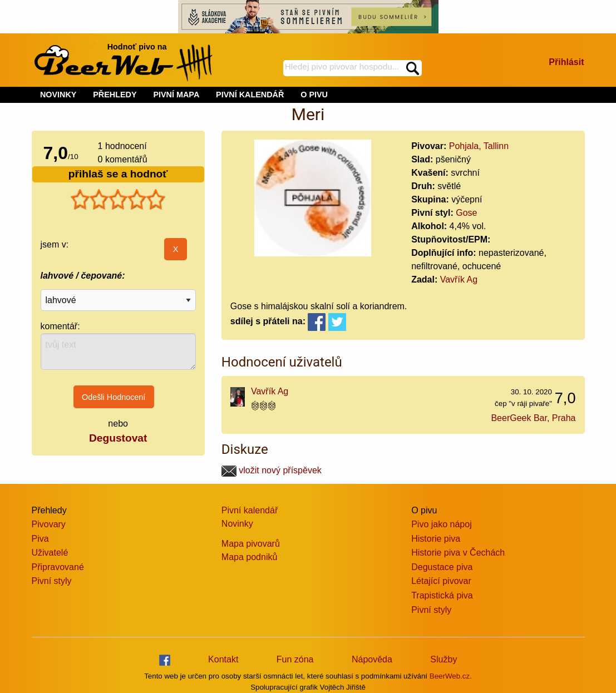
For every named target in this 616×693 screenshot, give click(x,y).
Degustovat (118, 438)
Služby (443, 659)
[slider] (118, 200)
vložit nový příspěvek (272, 470)
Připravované (58, 567)
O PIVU (314, 95)
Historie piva (436, 539)
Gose (466, 213)
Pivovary (49, 524)
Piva (40, 539)
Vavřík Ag (459, 279)
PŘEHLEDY (115, 95)
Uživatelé (50, 553)
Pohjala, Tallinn (479, 146)
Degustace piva (442, 567)
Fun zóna (295, 659)
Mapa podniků (250, 557)
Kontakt (223, 659)
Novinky (237, 524)
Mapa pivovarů (251, 544)
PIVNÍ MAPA (176, 95)
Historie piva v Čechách (458, 553)
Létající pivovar (441, 581)
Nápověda (372, 659)
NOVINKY (58, 95)
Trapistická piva (442, 595)
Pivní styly (52, 581)
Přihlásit (566, 62)
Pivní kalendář (250, 510)
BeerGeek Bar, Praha (533, 418)
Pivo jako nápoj (442, 524)
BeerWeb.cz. (451, 676)
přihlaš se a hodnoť (118, 174)
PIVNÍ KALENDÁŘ (250, 95)
